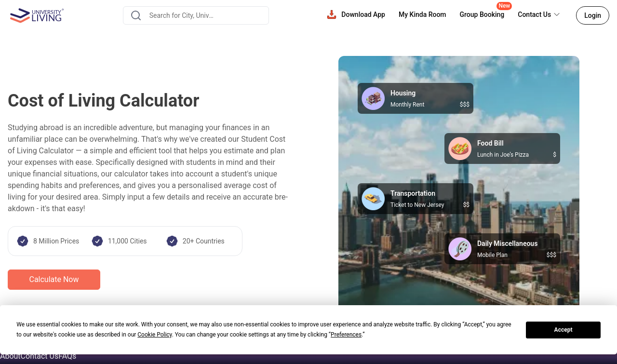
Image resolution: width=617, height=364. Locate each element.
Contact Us (40, 356)
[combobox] (196, 15)
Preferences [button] (346, 335)
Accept (563, 330)
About (10, 356)
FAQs (67, 356)
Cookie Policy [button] (154, 335)
